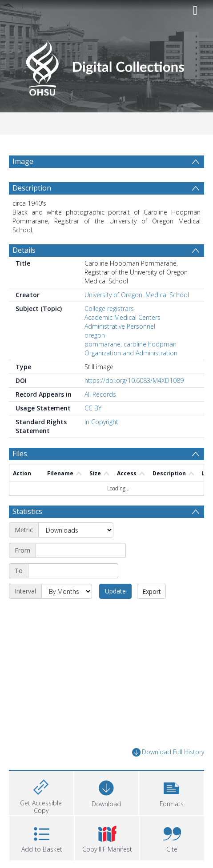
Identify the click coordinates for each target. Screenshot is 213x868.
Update (115, 591)
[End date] (73, 571)
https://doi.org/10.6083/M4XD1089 (134, 380)
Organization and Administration (131, 353)
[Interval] (67, 591)
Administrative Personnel (120, 326)
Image (23, 161)
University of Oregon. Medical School (137, 295)
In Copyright (101, 422)
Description (32, 188)
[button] (171, 792)
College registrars (109, 309)
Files (20, 454)
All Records (100, 394)
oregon (95, 335)
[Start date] (81, 550)
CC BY (93, 408)
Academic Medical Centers (123, 317)
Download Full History (168, 752)
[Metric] (76, 530)
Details (24, 250)
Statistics (27, 511)
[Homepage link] (106, 66)
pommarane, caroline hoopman (131, 344)
